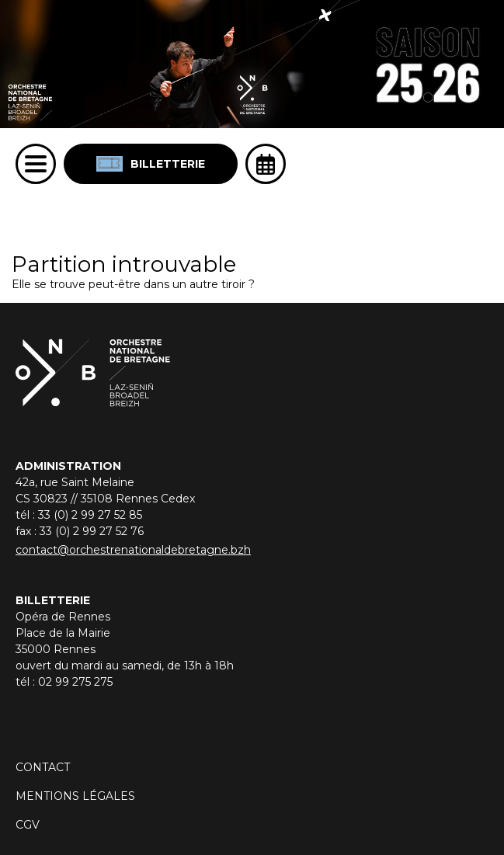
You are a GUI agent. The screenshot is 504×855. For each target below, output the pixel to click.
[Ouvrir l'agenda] (266, 164)
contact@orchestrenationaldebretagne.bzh (133, 550)
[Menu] (36, 164)
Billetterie (151, 164)
